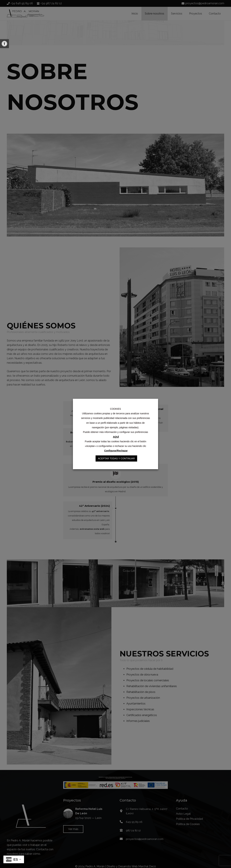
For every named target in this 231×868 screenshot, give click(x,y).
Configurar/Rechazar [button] (116, 451)
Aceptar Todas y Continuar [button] (116, 458)
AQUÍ (116, 437)
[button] (4, 44)
